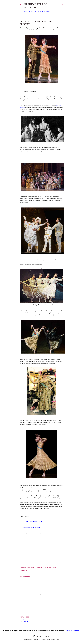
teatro (54, 568)
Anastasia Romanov (36, 568)
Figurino (28, 11)
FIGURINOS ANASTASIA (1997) (32, 528)
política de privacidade (73, 631)
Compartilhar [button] (24, 570)
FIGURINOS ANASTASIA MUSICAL (33, 522)
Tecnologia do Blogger (41, 636)
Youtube (25, 622)
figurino (49, 568)
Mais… (49, 11)
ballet (44, 568)
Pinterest (26, 620)
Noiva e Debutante (39, 11)
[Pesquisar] (62, 4)
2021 (28, 568)
